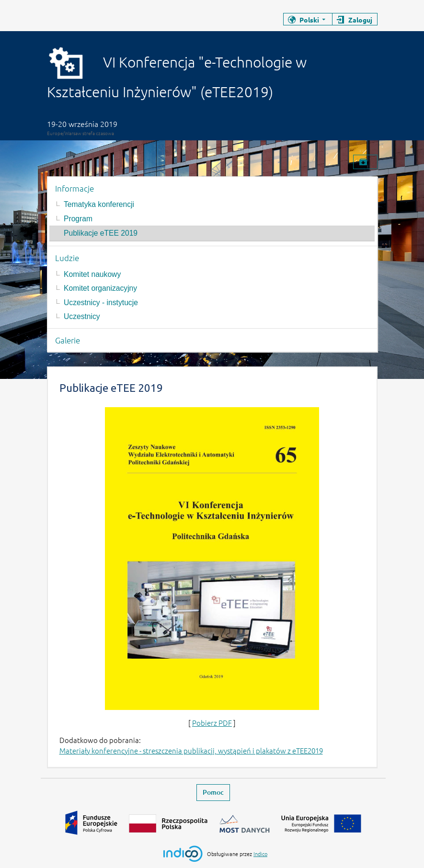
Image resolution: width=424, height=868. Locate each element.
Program (78, 219)
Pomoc (213, 792)
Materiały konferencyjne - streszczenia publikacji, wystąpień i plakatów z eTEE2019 (191, 750)
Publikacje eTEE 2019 (101, 233)
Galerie (68, 340)
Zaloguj (360, 20)
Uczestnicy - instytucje (101, 303)
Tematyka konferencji (99, 204)
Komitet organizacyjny (100, 288)
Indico (260, 854)
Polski (309, 20)
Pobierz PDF (212, 723)
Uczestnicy (82, 316)
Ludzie (67, 258)
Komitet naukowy (92, 274)
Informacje (74, 188)
